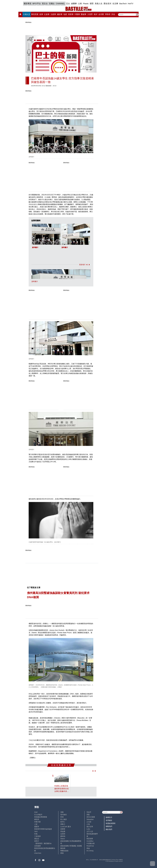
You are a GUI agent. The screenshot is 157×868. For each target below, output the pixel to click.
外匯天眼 (37, 822)
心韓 (80, 4)
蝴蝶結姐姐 (64, 851)
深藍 (88, 815)
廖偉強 (63, 836)
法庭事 (53, 14)
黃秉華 (63, 829)
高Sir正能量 (91, 817)
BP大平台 (37, 4)
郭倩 (62, 817)
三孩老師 (37, 836)
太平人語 (90, 831)
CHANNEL (60, 4)
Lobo (88, 829)
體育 (92, 4)
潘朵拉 (37, 839)
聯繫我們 (109, 826)
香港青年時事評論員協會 (43, 829)
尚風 (36, 834)
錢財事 (60, 14)
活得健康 (37, 846)
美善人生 (99, 4)
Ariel (36, 812)
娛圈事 (74, 4)
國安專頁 (28, 4)
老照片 (37, 841)
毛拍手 (89, 812)
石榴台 (52, 4)
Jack (36, 831)
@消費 (101, 14)
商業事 (71, 14)
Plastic (86, 4)
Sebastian (90, 819)
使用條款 (109, 820)
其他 (113, 14)
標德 (62, 853)
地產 (65, 14)
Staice (63, 839)
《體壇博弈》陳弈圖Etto (43, 843)
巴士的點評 (38, 815)
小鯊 (36, 824)
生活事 (115, 4)
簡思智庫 (90, 839)
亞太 (68, 4)
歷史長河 (107, 4)
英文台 (45, 4)
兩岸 (96, 14)
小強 (88, 824)
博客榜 (108, 14)
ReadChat (90, 846)
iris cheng (90, 851)
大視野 (90, 14)
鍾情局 (37, 819)
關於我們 (109, 829)
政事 (41, 14)
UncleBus (90, 841)
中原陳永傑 (91, 843)
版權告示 (109, 817)
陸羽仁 (63, 822)
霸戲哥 (37, 827)
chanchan (38, 853)
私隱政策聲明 (111, 823)
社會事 (47, 14)
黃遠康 (63, 831)
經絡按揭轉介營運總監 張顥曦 (71, 846)
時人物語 (64, 819)
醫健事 (84, 14)
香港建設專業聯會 (41, 817)
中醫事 (77, 14)
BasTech (123, 4)
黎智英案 (35, 14)
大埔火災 (27, 14)
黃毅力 (63, 824)
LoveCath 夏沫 (66, 827)
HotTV (131, 4)
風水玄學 (90, 827)
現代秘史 (64, 815)
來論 (88, 848)
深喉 (62, 812)
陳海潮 (63, 848)
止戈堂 (89, 822)
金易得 (63, 834)
